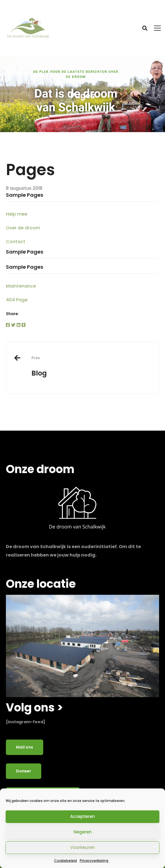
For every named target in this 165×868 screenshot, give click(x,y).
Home (73, 112)
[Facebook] (8, 325)
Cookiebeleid (66, 861)
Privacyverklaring (94, 861)
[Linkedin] (19, 325)
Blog (91, 366)
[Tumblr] (24, 325)
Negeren (83, 832)
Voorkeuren (82, 847)
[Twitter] (13, 325)
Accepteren (82, 816)
